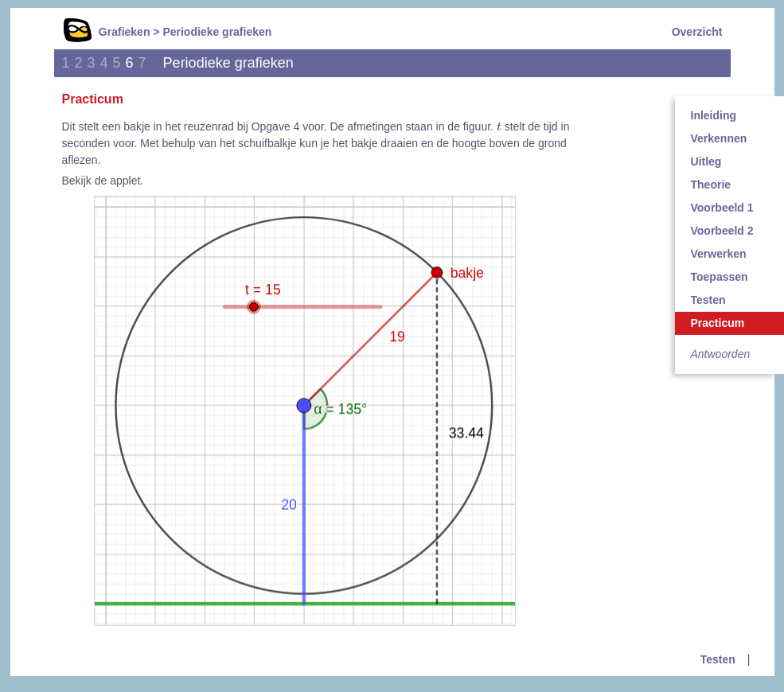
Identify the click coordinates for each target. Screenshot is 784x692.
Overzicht (697, 32)
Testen (718, 659)
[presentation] (499, 126)
